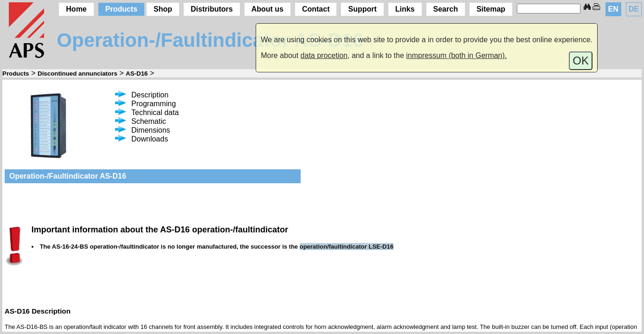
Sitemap (491, 9)
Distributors (212, 9)
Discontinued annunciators (77, 74)
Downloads (142, 139)
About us (267, 9)
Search (446, 9)
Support (362, 9)
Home (76, 9)
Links (405, 9)
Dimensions (143, 130)
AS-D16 (137, 74)
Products (121, 9)
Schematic (141, 121)
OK (581, 61)
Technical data (147, 112)
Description (142, 95)
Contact (316, 9)
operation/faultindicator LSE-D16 (347, 247)
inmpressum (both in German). (456, 55)
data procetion (324, 55)
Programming (145, 104)
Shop (163, 9)
